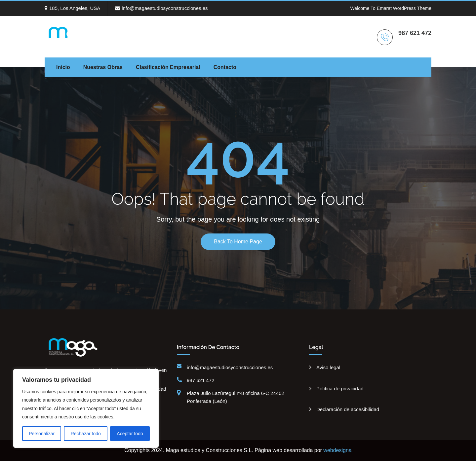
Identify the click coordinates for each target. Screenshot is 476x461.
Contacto (225, 67)
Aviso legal (328, 367)
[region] (86, 408)
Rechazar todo (86, 434)
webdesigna (337, 450)
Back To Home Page (238, 242)
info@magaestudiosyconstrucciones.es (161, 8)
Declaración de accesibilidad (348, 409)
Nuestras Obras (103, 67)
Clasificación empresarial (168, 67)
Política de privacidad (340, 389)
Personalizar (42, 434)
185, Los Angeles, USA (72, 8)
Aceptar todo (130, 434)
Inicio (63, 67)
